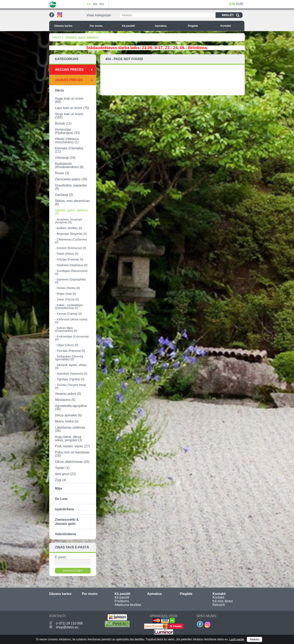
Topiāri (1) (62, 468)
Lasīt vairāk (237, 639)
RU (102, 4)
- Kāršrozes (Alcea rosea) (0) (71, 321)
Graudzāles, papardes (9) (71, 187)
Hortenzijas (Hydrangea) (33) (67, 131)
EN (95, 4)
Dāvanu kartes (67, 26)
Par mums (101, 26)
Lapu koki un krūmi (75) (72, 108)
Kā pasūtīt (133, 26)
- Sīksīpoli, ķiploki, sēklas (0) (71, 366)
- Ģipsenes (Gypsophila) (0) (70, 281)
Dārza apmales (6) (68, 415)
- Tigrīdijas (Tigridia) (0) (70, 379)
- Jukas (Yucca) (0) (67, 299)
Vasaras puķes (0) (68, 394)
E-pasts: (61, 557)
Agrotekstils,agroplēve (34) (71, 407)
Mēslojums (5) (65, 400)
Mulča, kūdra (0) (67, 421)
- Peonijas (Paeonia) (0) (70, 351)
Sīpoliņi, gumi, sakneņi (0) (71, 212)
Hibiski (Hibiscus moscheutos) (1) (67, 141)
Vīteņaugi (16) (65, 158)
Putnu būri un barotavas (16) (72, 454)
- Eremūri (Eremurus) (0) (70, 248)
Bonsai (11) (63, 123)
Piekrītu (254, 639)
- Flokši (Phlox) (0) (67, 254)
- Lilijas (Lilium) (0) (67, 345)
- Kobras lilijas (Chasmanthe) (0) (66, 329)
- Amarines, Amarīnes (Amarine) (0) (69, 221)
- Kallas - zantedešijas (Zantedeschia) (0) (69, 307)
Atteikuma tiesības (128, 605)
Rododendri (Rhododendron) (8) (69, 165)
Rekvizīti (219, 605)
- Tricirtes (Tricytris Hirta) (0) (71, 386)
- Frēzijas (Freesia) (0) (69, 259)
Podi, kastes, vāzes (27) (72, 446)
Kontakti (232, 26)
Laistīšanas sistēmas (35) (70, 429)
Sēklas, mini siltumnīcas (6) (72, 202)
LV (89, 4)
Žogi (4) (61, 480)
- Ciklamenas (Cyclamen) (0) (71, 241)
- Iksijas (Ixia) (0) (65, 294)
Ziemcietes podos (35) (71, 179)
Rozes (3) (62, 173)
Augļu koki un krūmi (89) (69, 100)
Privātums (122, 601)
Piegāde (198, 26)
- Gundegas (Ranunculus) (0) (71, 272)
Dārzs (57, 37)
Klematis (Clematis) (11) (69, 150)
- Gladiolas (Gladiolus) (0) (71, 265)
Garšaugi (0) (64, 195)
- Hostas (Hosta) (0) (67, 288)
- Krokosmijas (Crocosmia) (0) (72, 338)
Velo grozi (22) (65, 474)
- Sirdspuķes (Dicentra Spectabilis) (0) (69, 358)
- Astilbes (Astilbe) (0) (68, 228)
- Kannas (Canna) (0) (68, 314)
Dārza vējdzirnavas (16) (72, 462)
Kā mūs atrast (223, 601)
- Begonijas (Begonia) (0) (71, 234)
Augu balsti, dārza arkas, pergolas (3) (68, 438)
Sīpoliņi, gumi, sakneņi (82, 37)
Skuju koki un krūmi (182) (69, 116)
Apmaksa (166, 26)
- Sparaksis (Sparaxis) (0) (71, 374)
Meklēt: (127, 15)
